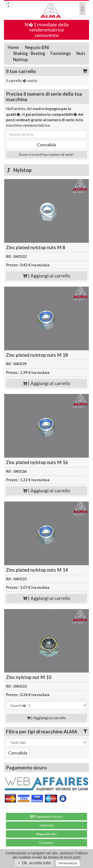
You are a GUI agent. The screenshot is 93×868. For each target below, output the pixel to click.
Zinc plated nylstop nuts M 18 (37, 355)
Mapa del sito (46, 834)
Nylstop (20, 59)
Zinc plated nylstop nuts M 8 (36, 247)
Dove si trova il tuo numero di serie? (46, 154)
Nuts (80, 53)
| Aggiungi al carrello (46, 276)
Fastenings (60, 53)
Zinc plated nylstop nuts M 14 (37, 570)
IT (8, 4)
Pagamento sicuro (46, 816)
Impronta (47, 825)
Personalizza (68, 863)
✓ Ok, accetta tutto (34, 863)
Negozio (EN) (37, 47)
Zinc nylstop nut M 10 (29, 677)
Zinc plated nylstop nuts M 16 (37, 462)
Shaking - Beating (29, 53)
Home (13, 47)
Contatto (46, 843)
